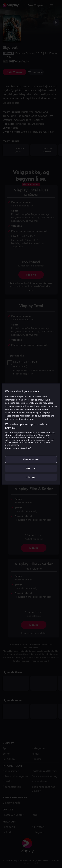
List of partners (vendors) (18, 448)
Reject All (31, 468)
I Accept (31, 477)
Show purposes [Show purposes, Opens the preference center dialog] (31, 459)
